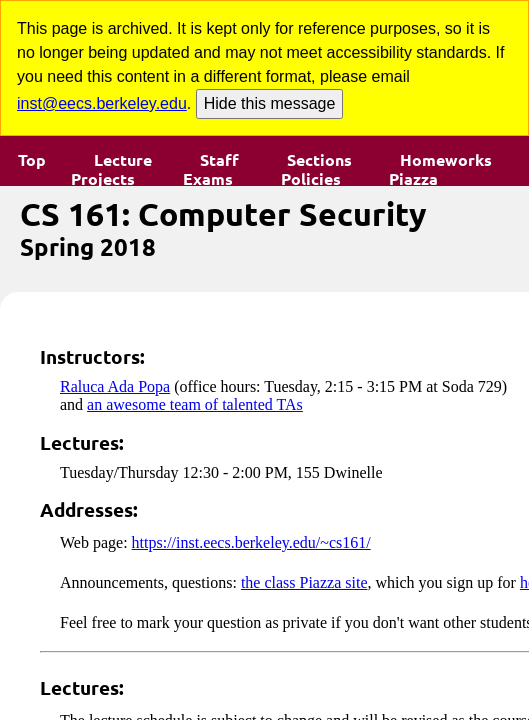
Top (32, 160)
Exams (208, 179)
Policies (311, 179)
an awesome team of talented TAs (195, 404)
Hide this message (270, 103)
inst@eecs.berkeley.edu (102, 103)
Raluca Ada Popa (115, 386)
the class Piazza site (304, 582)
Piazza (413, 179)
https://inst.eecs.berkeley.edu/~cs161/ (251, 542)
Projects (103, 179)
